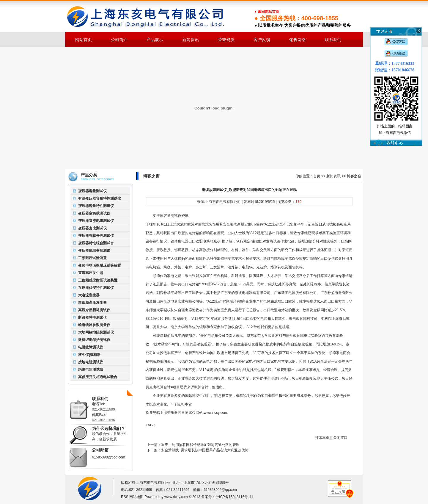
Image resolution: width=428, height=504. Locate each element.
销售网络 (298, 40)
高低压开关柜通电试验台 (98, 377)
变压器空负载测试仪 (94, 213)
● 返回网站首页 (267, 12)
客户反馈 (262, 40)
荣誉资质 (226, 40)
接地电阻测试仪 (91, 362)
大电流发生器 (89, 295)
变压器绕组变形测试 (94, 251)
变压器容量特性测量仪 (96, 206)
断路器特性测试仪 (92, 317)
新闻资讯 (191, 40)
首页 (317, 176)
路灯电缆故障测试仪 (279, 259)
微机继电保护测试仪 (94, 340)
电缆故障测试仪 (91, 347)
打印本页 (322, 438)
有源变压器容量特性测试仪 (100, 198)
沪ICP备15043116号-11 (234, 497)
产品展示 (155, 40)
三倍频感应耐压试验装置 (98, 280)
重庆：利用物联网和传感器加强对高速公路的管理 (200, 445)
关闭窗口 (340, 438)
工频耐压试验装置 (92, 258)
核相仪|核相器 (89, 355)
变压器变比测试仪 (92, 228)
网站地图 (136, 497)
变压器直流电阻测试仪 (96, 221)
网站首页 (84, 40)
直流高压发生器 (91, 273)
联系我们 (333, 40)
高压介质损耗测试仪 (94, 310)
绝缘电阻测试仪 (91, 370)
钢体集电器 (180, 241)
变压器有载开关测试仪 (96, 236)
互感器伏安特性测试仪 (96, 288)
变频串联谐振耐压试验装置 (100, 265)
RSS (125, 497)
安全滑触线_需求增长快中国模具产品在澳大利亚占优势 (205, 450)
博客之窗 (354, 176)
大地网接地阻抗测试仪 (96, 332)
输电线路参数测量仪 (94, 325)
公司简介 (119, 40)
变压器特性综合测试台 (96, 243)
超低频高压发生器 (92, 303)
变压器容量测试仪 (92, 191)
